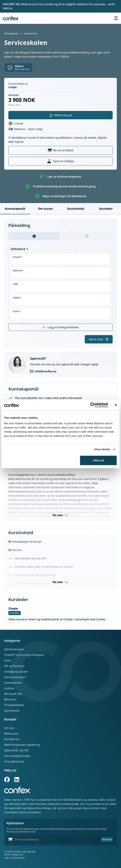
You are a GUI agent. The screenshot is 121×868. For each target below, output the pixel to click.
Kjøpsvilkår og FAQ (16, 750)
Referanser (11, 734)
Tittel (15, 284)
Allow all (98, 460)
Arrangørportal (14, 761)
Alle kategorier (11, 34)
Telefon (17, 298)
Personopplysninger (17, 756)
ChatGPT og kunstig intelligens (24, 655)
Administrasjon (14, 649)
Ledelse (9, 688)
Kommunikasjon (15, 677)
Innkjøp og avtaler (16, 672)
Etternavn (18, 271)
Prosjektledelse (14, 705)
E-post (17, 311)
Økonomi (10, 699)
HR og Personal (14, 666)
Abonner (107, 839)
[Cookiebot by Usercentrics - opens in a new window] (93, 405)
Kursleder (106, 209)
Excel (7, 660)
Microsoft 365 (13, 694)
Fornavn (18, 257)
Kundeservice (31, 34)
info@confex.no (46, 371)
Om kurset (45, 209)
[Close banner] (116, 405)
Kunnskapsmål (15, 209)
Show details (102, 449)
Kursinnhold (76, 209)
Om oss (9, 728)
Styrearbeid (12, 711)
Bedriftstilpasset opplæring (22, 745)
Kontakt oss (12, 739)
